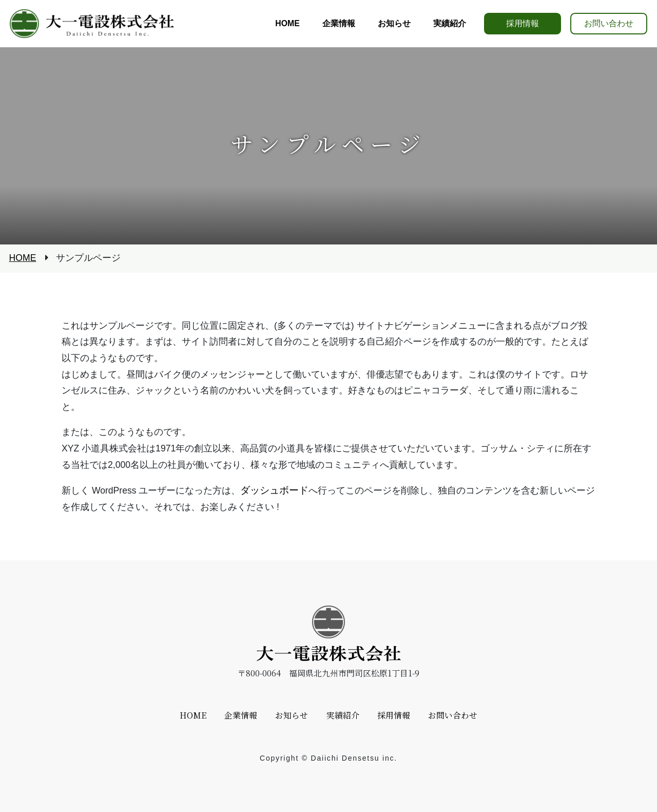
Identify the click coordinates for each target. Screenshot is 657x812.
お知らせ (292, 715)
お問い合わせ (609, 23)
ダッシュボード (274, 490)
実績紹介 (343, 715)
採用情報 (523, 23)
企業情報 (241, 715)
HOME (23, 258)
